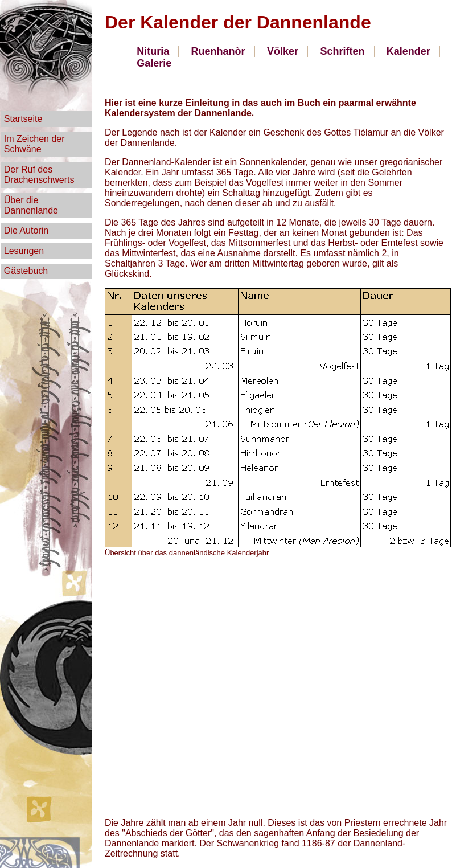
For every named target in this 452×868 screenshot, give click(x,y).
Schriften (342, 51)
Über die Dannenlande (31, 205)
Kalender (408, 51)
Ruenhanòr (218, 51)
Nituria (153, 51)
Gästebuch (26, 271)
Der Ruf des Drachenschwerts (39, 175)
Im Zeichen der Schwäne (34, 144)
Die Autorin (26, 230)
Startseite (23, 119)
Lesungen (24, 251)
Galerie (154, 63)
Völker (283, 51)
